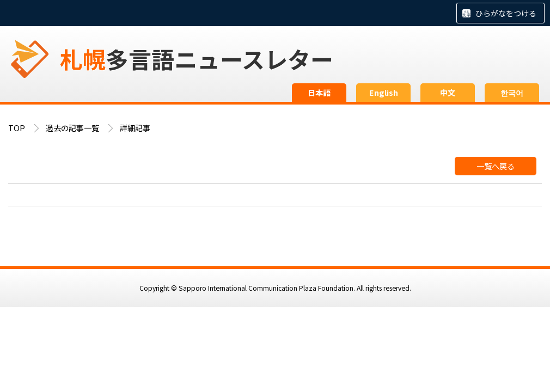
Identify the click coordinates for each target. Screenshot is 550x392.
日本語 (319, 93)
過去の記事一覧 (72, 128)
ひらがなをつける (506, 13)
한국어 (512, 93)
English (384, 93)
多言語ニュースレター (197, 59)
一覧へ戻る (496, 166)
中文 (448, 93)
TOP (17, 128)
